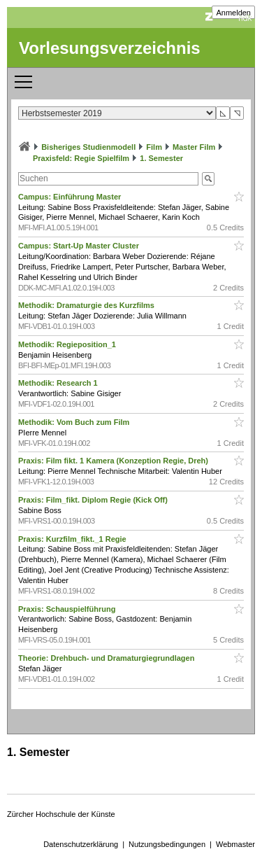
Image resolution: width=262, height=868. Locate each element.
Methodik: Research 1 (59, 383)
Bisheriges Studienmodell (88, 147)
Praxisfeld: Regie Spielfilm (81, 158)
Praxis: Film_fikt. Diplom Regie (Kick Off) (94, 500)
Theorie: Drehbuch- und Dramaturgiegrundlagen (107, 658)
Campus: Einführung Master (71, 197)
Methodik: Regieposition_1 (68, 344)
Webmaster (235, 844)
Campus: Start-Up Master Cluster (80, 246)
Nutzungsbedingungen (167, 844)
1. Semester (161, 158)
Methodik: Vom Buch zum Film (75, 422)
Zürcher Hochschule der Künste (61, 814)
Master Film (194, 147)
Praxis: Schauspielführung (68, 609)
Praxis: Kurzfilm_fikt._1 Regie (73, 539)
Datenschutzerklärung (81, 844)
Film (154, 147)
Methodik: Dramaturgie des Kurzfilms (87, 305)
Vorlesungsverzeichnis (110, 48)
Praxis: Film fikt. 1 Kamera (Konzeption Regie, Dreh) (114, 461)
